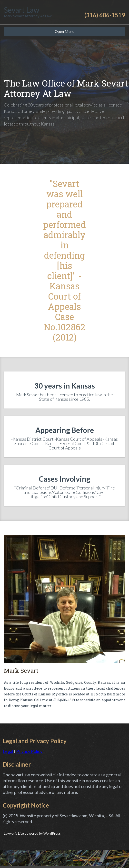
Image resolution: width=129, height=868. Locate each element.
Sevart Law (22, 10)
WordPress (52, 833)
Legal (8, 751)
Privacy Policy (29, 751)
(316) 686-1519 (105, 15)
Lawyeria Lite (14, 833)
